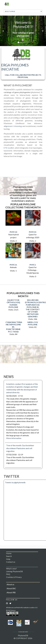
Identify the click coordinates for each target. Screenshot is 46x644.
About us (10, 584)
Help (8, 559)
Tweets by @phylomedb (15, 482)
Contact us (11, 562)
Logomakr (15, 632)
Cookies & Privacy (14, 577)
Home (9, 553)
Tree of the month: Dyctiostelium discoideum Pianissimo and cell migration (20, 448)
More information (14, 438)
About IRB (11, 592)
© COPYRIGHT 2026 (23, 638)
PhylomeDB (23, 635)
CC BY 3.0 (31, 632)
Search (9, 556)
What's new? (11, 569)
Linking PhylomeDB (14, 571)
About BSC (11, 588)
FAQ (8, 574)
